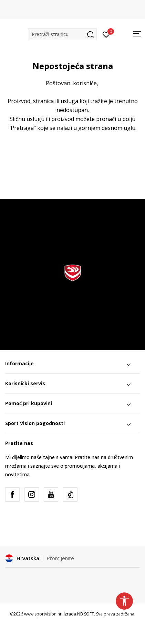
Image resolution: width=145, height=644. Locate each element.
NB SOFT (86, 614)
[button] (62, 34)
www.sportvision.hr (43, 614)
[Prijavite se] (106, 34)
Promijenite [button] (60, 558)
